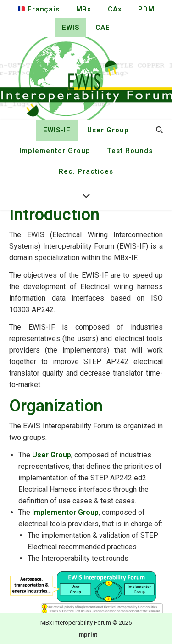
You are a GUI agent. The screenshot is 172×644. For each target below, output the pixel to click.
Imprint (87, 635)
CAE (103, 28)
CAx (115, 9)
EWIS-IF (57, 130)
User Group (108, 130)
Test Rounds (130, 151)
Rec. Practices (86, 171)
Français (39, 9)
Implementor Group (55, 151)
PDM (146, 9)
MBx (84, 9)
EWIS (70, 28)
